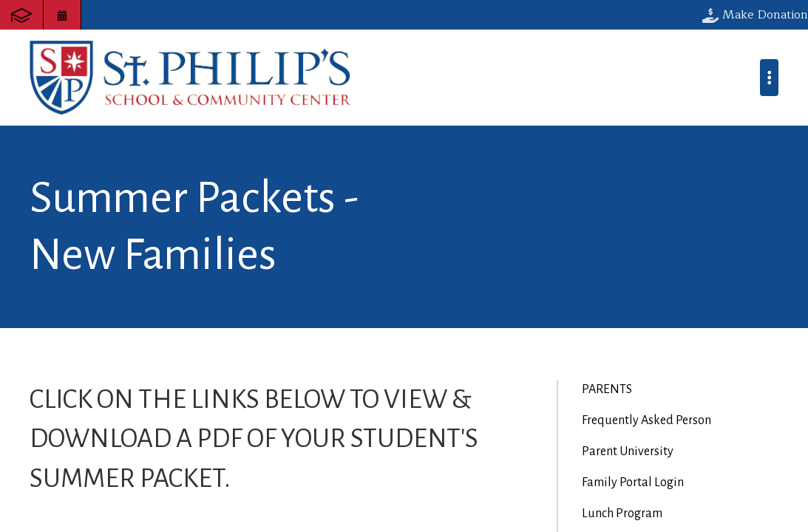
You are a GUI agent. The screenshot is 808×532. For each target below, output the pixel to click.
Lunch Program (622, 514)
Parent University (628, 451)
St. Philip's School (190, 78)
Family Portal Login (633, 482)
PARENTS (607, 389)
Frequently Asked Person (646, 420)
